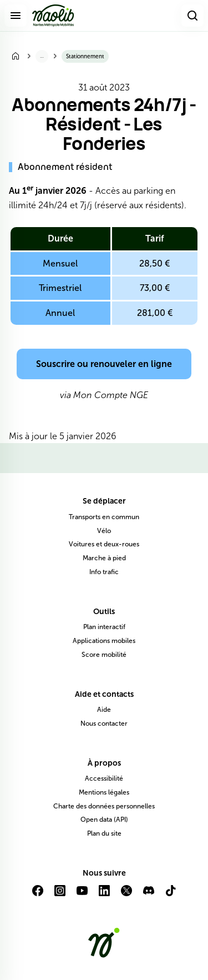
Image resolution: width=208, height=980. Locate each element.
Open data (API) (104, 820)
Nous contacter (104, 723)
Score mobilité (104, 655)
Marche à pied (104, 558)
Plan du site (104, 833)
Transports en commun (104, 517)
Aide (104, 710)
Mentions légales (104, 792)
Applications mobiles (104, 641)
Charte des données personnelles (104, 806)
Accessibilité (104, 778)
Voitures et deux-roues (104, 544)
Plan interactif (104, 627)
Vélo (104, 531)
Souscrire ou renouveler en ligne (104, 364)
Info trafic (104, 572)
